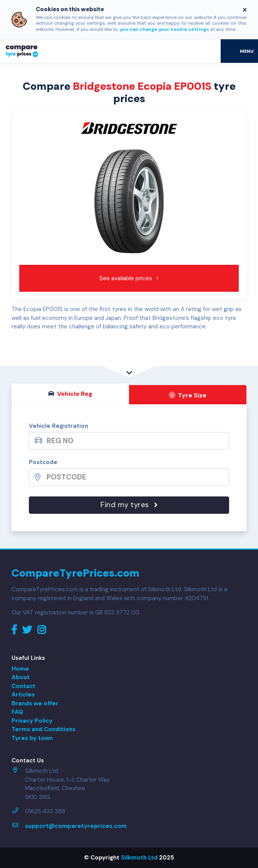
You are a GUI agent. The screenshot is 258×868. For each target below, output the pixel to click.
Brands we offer (35, 703)
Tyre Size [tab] (188, 395)
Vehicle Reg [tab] (70, 394)
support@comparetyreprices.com (76, 826)
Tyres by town (32, 738)
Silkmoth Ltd (139, 858)
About (21, 677)
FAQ (17, 712)
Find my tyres (129, 505)
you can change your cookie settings (164, 29)
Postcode (43, 462)
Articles (23, 695)
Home (20, 669)
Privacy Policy (32, 721)
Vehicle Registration (59, 426)
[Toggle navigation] (239, 51)
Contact (23, 686)
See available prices (129, 278)
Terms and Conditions (44, 729)
